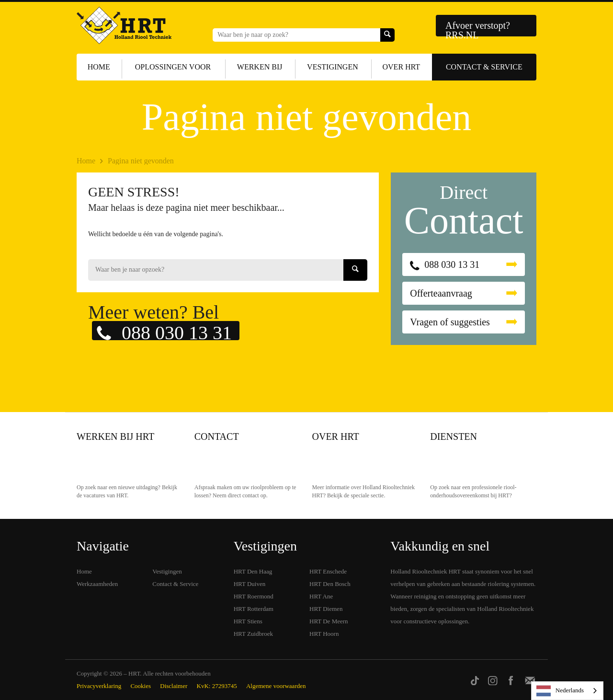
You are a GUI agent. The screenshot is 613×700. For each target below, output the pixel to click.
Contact (217, 436)
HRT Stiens (248, 621)
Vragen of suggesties (450, 322)
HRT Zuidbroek (253, 634)
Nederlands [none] (560, 691)
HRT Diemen (326, 609)
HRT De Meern (329, 621)
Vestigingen (333, 67)
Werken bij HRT (115, 436)
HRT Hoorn (324, 634)
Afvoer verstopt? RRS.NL (478, 28)
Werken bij (260, 67)
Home (99, 67)
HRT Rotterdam (254, 609)
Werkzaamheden (97, 584)
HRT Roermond (254, 596)
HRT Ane (321, 596)
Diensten (454, 436)
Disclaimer (174, 686)
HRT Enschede (328, 571)
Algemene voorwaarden (276, 686)
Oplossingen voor (173, 67)
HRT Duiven (250, 584)
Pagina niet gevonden (141, 161)
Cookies (141, 686)
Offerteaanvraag (441, 293)
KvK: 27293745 (217, 686)
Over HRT (402, 67)
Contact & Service (484, 67)
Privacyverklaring (99, 686)
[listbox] (567, 691)
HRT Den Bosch (330, 584)
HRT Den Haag (253, 571)
